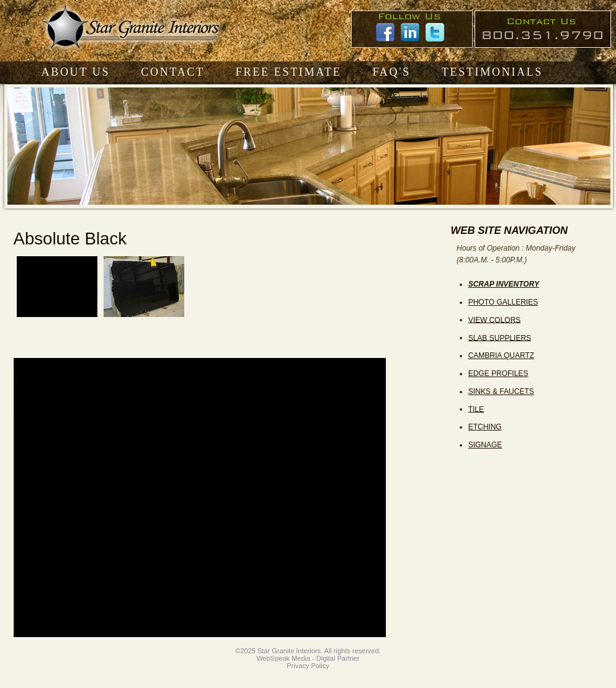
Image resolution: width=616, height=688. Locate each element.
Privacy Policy (308, 666)
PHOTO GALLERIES (503, 302)
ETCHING (485, 427)
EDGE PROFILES (498, 373)
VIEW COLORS (495, 319)
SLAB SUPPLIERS (500, 337)
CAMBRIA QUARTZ (501, 355)
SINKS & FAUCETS (501, 391)
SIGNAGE (485, 445)
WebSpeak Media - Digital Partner (308, 658)
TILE (476, 409)
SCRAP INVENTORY (504, 284)
